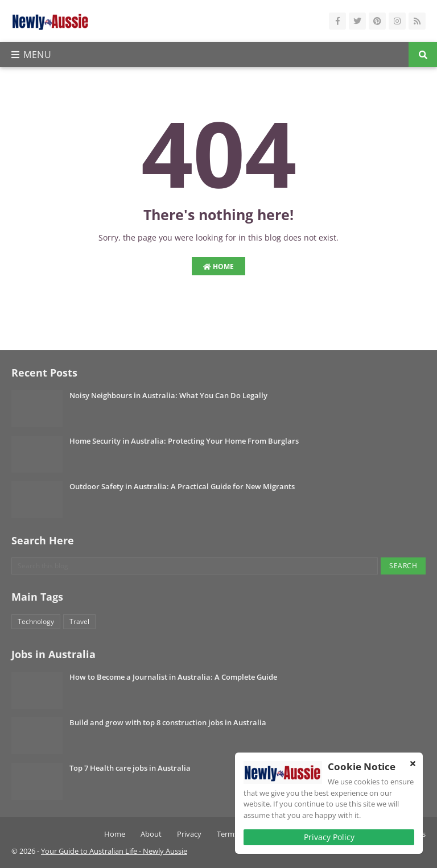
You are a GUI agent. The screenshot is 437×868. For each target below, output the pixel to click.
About (151, 834)
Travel (79, 621)
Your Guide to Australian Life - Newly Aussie (114, 851)
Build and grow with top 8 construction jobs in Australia (168, 722)
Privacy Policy (329, 837)
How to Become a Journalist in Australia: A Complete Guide (173, 677)
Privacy (189, 834)
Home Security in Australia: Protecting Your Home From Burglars (184, 441)
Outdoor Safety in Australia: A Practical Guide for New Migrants (182, 486)
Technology (36, 621)
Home (218, 266)
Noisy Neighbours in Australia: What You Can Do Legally (168, 395)
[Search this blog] (195, 566)
